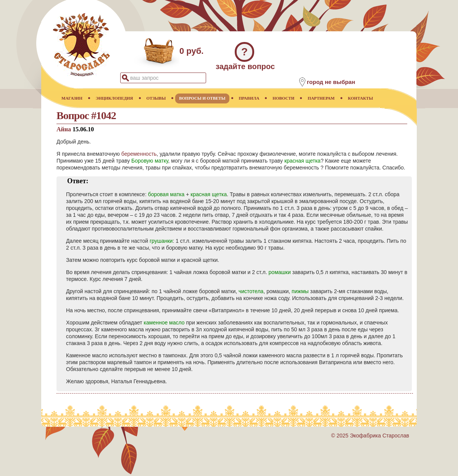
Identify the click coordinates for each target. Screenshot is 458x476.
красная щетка (302, 161)
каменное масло (164, 323)
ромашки (280, 272)
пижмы (300, 291)
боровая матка (166, 194)
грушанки (161, 241)
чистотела (251, 291)
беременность (139, 154)
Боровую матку (150, 161)
